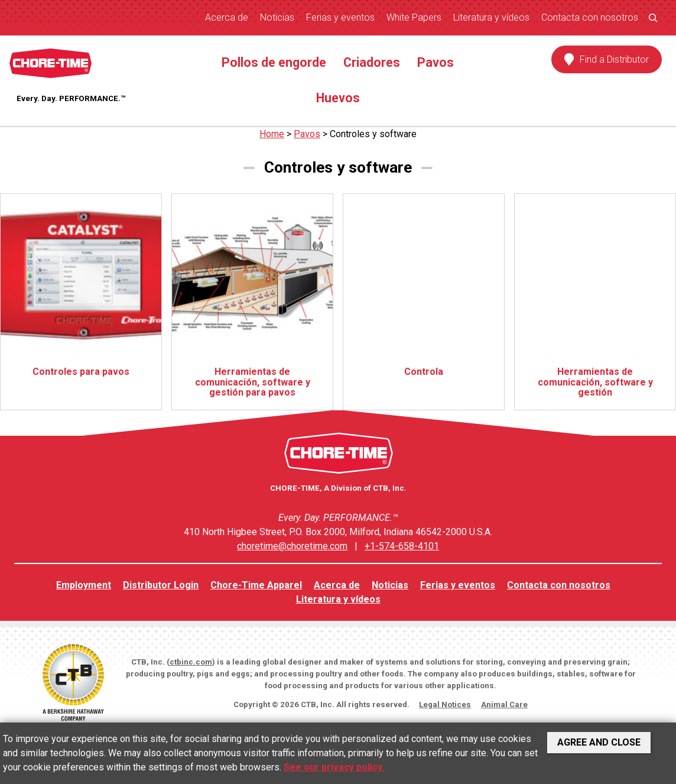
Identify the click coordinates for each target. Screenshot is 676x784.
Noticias (277, 17)
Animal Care (504, 704)
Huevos (338, 98)
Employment (84, 585)
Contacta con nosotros (590, 17)
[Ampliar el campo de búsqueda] (653, 17)
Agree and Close (599, 742)
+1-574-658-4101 (402, 546)
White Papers (414, 17)
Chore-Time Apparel (256, 585)
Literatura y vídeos (491, 17)
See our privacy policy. (334, 767)
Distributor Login (161, 585)
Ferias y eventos (340, 17)
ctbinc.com (191, 662)
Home (272, 134)
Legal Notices (445, 704)
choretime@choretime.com (292, 546)
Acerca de (227, 17)
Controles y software (373, 134)
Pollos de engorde (274, 62)
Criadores (372, 62)
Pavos (435, 62)
